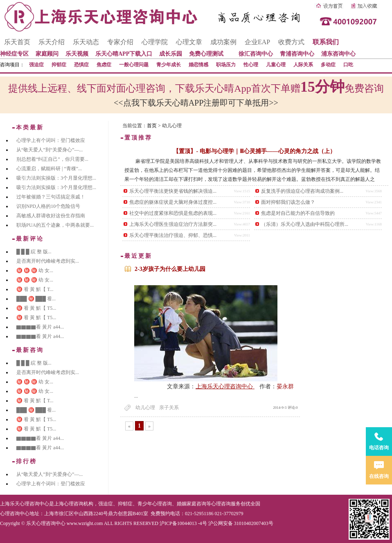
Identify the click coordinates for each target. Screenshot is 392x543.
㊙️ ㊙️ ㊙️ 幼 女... (35, 270)
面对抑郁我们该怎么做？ (288, 202)
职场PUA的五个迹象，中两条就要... (55, 225)
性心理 (251, 65)
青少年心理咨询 (155, 504)
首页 (152, 126)
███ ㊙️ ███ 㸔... (36, 299)
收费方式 (291, 42)
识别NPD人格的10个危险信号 (48, 206)
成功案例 (223, 42)
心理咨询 (221, 504)
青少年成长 (169, 65)
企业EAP (257, 42)
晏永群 (285, 386)
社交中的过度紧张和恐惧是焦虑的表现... (173, 213)
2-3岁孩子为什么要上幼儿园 (170, 269)
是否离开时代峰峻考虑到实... (48, 261)
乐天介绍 (52, 42)
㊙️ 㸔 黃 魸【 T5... (36, 308)
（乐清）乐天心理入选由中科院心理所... (305, 224)
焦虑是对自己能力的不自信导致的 (298, 213)
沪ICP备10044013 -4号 (183, 523)
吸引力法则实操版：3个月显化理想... (56, 178)
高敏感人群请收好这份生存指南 (51, 216)
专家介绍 (120, 42)
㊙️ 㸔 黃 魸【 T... (35, 289)
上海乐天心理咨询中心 (225, 386)
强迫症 (36, 65)
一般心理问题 (134, 65)
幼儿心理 (145, 408)
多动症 (328, 65)
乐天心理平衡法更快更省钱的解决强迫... (173, 191)
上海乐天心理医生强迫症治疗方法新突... (173, 224)
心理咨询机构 (79, 504)
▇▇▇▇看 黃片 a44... (40, 327)
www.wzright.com (85, 523)
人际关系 (303, 65)
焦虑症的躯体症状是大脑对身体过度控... (173, 202)
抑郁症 (59, 65)
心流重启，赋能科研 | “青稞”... (49, 169)
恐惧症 (81, 65)
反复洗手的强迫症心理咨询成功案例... (302, 191)
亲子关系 (169, 408)
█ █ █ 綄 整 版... (34, 252)
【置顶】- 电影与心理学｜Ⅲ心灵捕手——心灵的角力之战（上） (254, 151)
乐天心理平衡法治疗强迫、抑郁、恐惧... (173, 235)
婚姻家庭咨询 (191, 504)
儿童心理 (276, 65)
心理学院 (155, 42)
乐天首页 (17, 42)
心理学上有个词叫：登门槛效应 (51, 140)
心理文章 (189, 42)
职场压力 (226, 65)
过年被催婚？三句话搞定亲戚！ (51, 197)
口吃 (348, 65)
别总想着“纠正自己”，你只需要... (52, 159)
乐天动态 (86, 42)
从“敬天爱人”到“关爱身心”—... (50, 150)
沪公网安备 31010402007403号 (241, 523)
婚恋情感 (198, 65)
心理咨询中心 (15, 514)
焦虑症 (104, 65)
